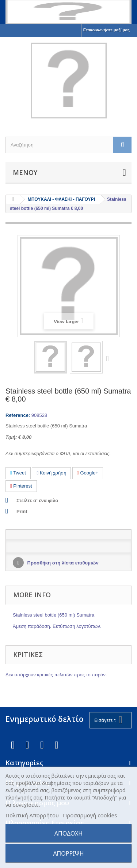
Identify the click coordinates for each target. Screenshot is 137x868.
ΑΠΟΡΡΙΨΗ (68, 853)
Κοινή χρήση (51, 473)
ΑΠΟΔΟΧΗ (68, 833)
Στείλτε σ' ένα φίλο (37, 501)
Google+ (88, 473)
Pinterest (21, 486)
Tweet (18, 473)
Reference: (18, 415)
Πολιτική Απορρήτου (32, 815)
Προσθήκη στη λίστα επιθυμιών (62, 563)
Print (22, 511)
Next (109, 358)
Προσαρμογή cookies (90, 815)
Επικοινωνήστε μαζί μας (106, 30)
